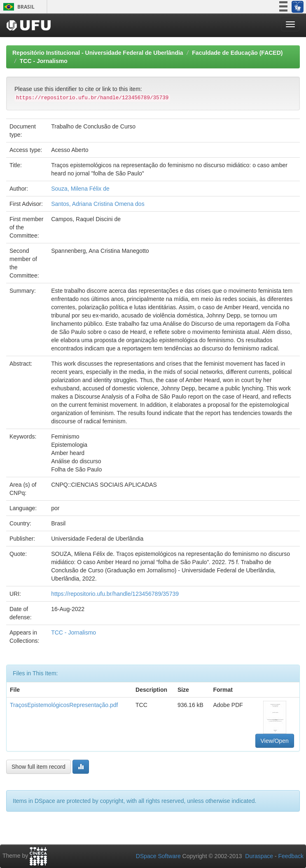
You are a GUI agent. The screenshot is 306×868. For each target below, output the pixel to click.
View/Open (275, 741)
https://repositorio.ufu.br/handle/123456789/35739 (115, 594)
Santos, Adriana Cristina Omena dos (98, 204)
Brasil (18, 7)
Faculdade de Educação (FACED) (237, 53)
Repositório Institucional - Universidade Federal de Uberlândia (98, 53)
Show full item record (39, 767)
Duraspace (259, 856)
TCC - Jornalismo (44, 61)
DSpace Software (158, 856)
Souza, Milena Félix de (80, 189)
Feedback (291, 856)
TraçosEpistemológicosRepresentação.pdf (64, 705)
